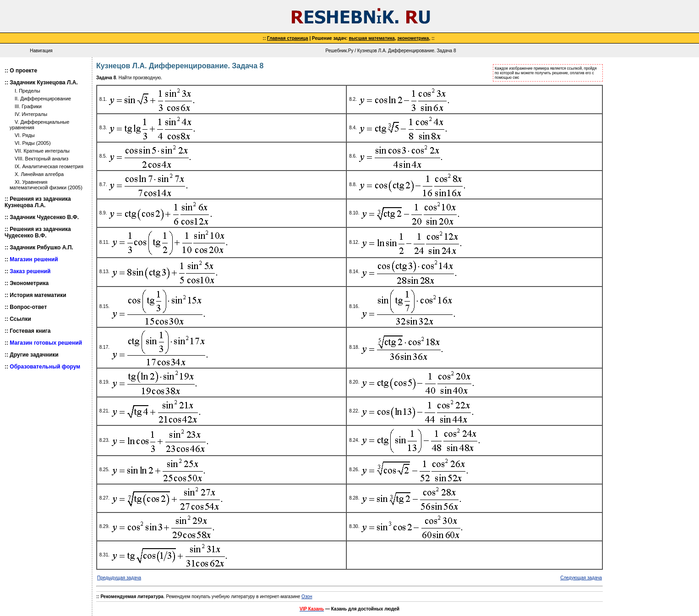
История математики (38, 295)
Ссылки (20, 319)
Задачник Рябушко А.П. (41, 247)
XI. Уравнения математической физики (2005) (46, 185)
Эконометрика (29, 283)
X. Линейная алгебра (39, 174)
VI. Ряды (25, 135)
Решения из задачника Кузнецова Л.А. (38, 202)
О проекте (23, 71)
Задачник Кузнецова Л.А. (44, 82)
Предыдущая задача (119, 578)
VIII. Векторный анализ (41, 159)
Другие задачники (34, 355)
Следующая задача (581, 578)
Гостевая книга (30, 331)
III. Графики (28, 106)
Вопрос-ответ (28, 307)
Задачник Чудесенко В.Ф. (44, 217)
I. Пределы (27, 91)
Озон (307, 597)
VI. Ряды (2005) (33, 143)
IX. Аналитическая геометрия (49, 166)
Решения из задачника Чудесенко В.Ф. (38, 232)
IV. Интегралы (31, 114)
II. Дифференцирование (43, 99)
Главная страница (288, 38)
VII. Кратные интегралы (42, 151)
